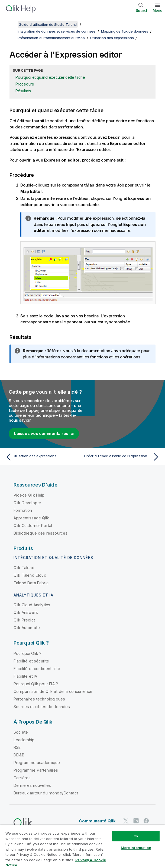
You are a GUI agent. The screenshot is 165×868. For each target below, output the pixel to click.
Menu (158, 10)
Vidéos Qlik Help (29, 495)
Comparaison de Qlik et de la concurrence (53, 691)
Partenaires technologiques (39, 699)
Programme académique (37, 763)
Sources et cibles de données (42, 707)
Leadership (24, 740)
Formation (23, 510)
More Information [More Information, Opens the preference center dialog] (136, 848)
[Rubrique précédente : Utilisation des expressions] (43, 457)
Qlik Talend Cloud (30, 575)
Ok (136, 836)
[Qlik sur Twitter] (126, 821)
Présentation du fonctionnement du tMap (51, 38)
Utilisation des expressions (112, 38)
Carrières (22, 778)
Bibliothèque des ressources (41, 533)
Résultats (23, 91)
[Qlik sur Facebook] (146, 821)
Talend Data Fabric (31, 583)
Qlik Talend (24, 568)
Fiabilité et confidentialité (37, 669)
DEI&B (19, 755)
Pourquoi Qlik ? (27, 653)
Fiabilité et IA (25, 676)
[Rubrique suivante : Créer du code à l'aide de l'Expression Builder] (122, 457)
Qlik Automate (27, 628)
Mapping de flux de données (125, 31)
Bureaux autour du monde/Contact (46, 793)
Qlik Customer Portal (33, 525)
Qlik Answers (26, 612)
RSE (17, 747)
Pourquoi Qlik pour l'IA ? (36, 684)
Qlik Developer (27, 503)
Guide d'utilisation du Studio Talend (48, 24)
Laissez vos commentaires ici (44, 433)
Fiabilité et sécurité (31, 661)
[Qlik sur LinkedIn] (136, 821)
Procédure (25, 84)
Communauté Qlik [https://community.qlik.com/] (97, 821)
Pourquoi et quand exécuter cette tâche (50, 77)
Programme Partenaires (36, 770)
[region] (82, 846)
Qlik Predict (24, 620)
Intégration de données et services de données (57, 31)
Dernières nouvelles (32, 785)
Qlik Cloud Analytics (32, 605)
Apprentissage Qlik (31, 518)
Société (21, 732)
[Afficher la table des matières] (11, 24)
